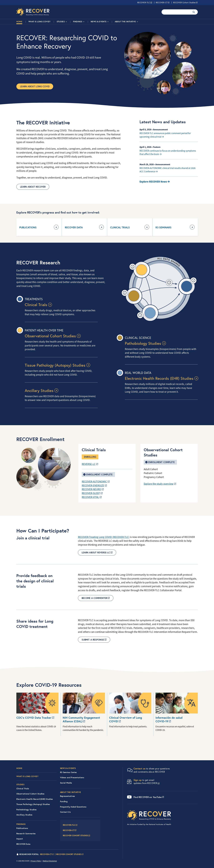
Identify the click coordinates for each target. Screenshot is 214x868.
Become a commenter (94, 598)
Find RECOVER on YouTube (148, 797)
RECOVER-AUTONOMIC (94, 482)
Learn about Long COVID (35, 86)
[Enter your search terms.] (176, 12)
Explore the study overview (159, 484)
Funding (64, 801)
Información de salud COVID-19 (169, 720)
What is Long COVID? (39, 22)
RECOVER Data (74, 227)
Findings (78, 22)
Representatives (68, 796)
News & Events (99, 22)
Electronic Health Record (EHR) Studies (35, 799)
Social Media (66, 783)
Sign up (138, 780)
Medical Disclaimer (50, 861)
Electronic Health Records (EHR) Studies (159, 378)
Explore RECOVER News (153, 182)
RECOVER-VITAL (90, 497)
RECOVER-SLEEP (91, 493)
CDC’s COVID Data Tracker (34, 718)
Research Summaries (26, 834)
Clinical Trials (120, 227)
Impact (20, 839)
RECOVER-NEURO (91, 489)
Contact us (140, 768)
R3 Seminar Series (68, 772)
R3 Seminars (163, 227)
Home (19, 22)
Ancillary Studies (39, 391)
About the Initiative (125, 22)
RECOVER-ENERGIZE (93, 486)
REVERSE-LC (89, 464)
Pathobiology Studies (143, 343)
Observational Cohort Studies (50, 336)
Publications (28, 227)
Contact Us (65, 812)
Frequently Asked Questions (73, 807)
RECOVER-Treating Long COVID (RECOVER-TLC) (104, 537)
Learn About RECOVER (33, 187)
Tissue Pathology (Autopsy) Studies (55, 365)
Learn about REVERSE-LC (96, 552)
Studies (61, 22)
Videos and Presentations (72, 778)
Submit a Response (93, 640)
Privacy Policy (36, 861)
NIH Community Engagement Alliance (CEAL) (81, 720)
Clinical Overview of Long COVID (126, 720)
